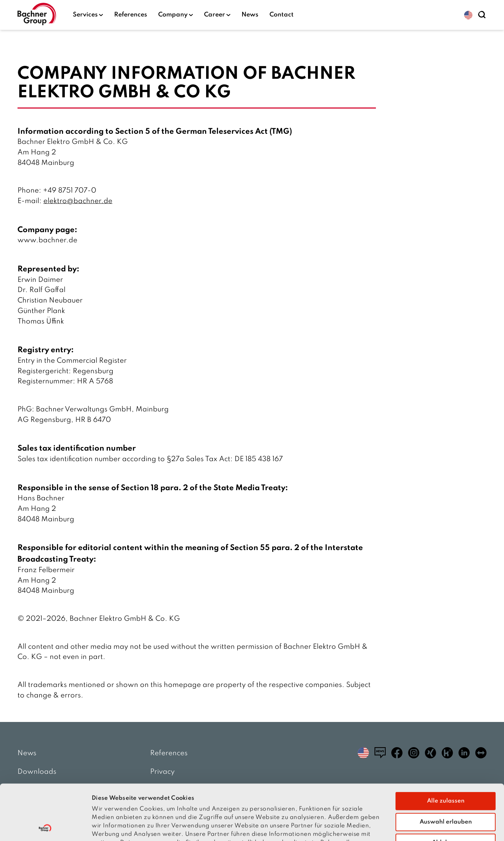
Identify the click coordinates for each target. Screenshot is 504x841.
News (250, 15)
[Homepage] (37, 15)
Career (217, 15)
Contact (282, 15)
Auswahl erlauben (446, 770)
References (131, 15)
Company (176, 15)
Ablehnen (446, 790)
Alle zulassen (446, 749)
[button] (468, 15)
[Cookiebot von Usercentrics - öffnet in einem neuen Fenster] (45, 827)
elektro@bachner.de (78, 201)
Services (88, 15)
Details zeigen (396, 827)
